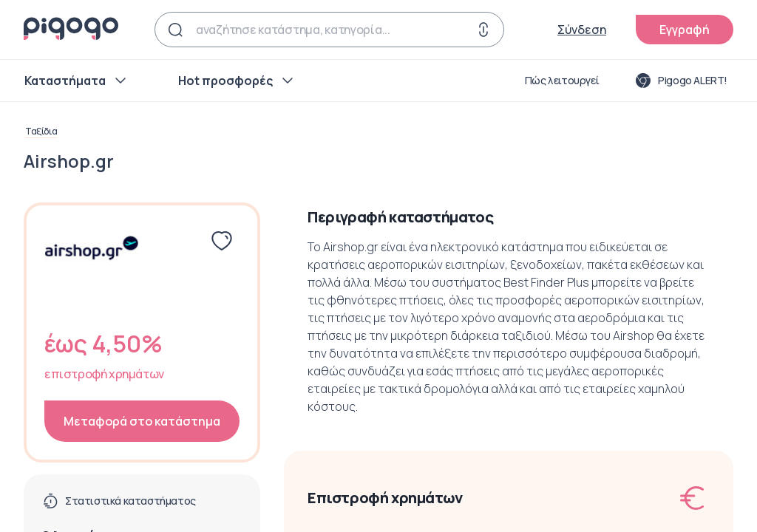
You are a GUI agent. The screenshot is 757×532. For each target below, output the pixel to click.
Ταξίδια (41, 132)
